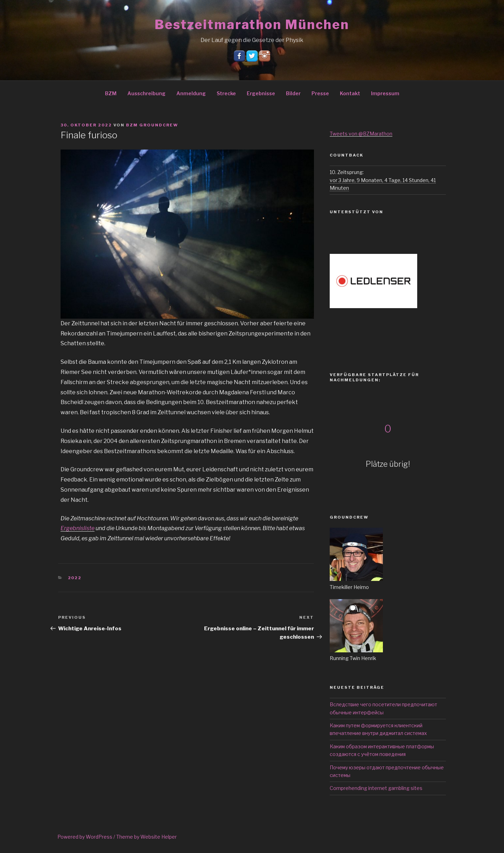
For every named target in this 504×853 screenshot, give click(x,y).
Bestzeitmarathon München (252, 25)
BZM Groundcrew (152, 125)
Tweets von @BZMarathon (361, 134)
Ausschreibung (146, 93)
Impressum (385, 93)
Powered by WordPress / (87, 837)
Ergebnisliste (78, 528)
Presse (320, 93)
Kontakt (350, 93)
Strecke (226, 93)
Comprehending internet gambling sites (376, 788)
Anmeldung (191, 93)
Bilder (293, 93)
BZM (111, 93)
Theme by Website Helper (146, 837)
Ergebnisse (261, 93)
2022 (75, 578)
